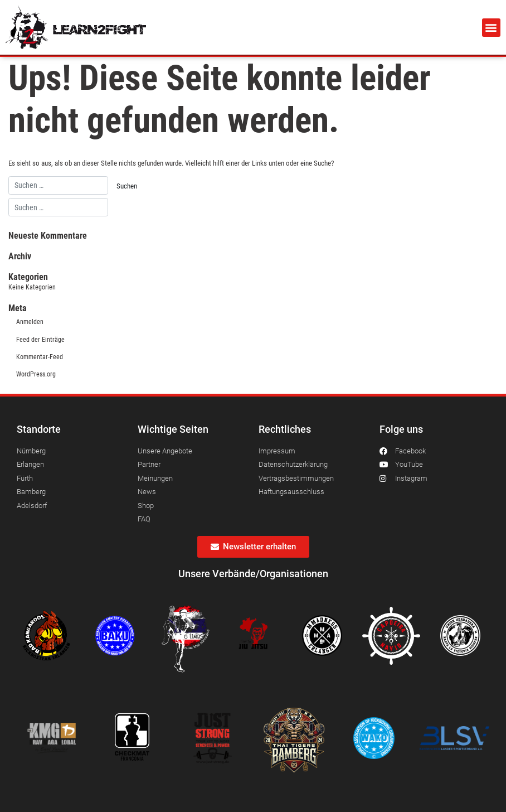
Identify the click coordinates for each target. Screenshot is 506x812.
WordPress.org (36, 374)
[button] (491, 28)
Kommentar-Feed (40, 357)
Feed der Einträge (40, 340)
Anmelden (30, 322)
